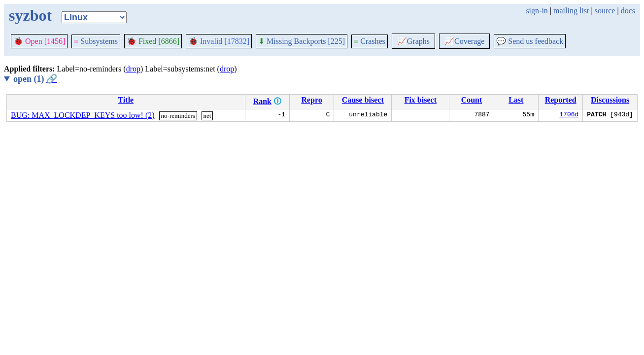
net (207, 116)
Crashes (370, 41)
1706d (569, 115)
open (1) (35, 79)
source (605, 11)
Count (472, 100)
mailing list (571, 11)
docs (628, 11)
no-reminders (178, 116)
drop (133, 69)
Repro (311, 100)
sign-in (537, 11)
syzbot (30, 15)
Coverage (464, 41)
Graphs (413, 41)
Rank (262, 101)
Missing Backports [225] (302, 41)
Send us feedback (530, 41)
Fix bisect (421, 100)
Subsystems (96, 41)
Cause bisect (363, 100)
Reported (561, 100)
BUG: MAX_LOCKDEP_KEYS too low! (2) (83, 115)
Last (516, 100)
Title (126, 100)
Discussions (610, 100)
